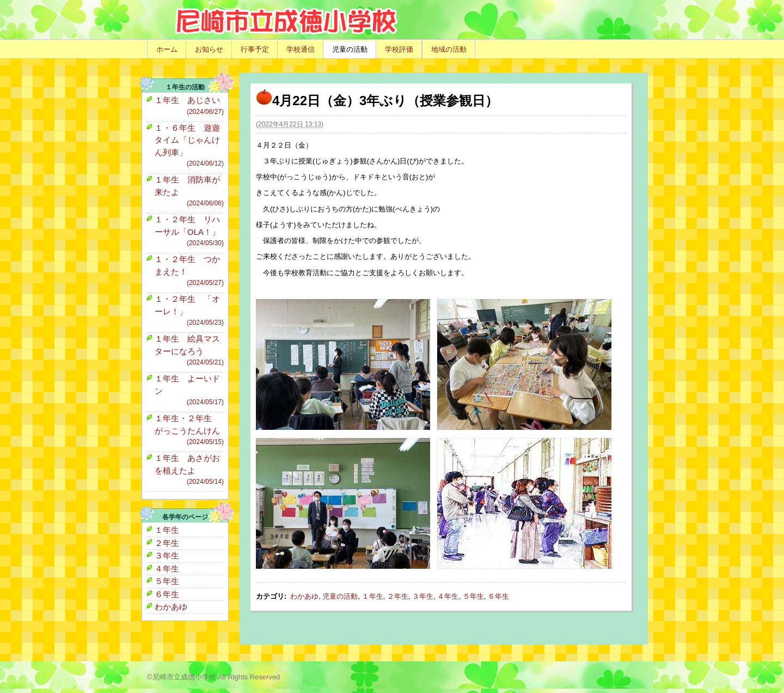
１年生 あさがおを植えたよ (189, 470)
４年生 (448, 596)
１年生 (373, 596)
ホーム (167, 49)
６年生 (498, 596)
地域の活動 (449, 49)
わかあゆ (304, 596)
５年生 (473, 596)
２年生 (398, 596)
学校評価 (399, 49)
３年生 (423, 596)
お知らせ (209, 49)
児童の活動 (350, 49)
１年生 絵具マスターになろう (189, 351)
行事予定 (255, 49)
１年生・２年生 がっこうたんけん (189, 430)
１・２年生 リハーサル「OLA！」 (189, 231)
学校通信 (301, 49)
